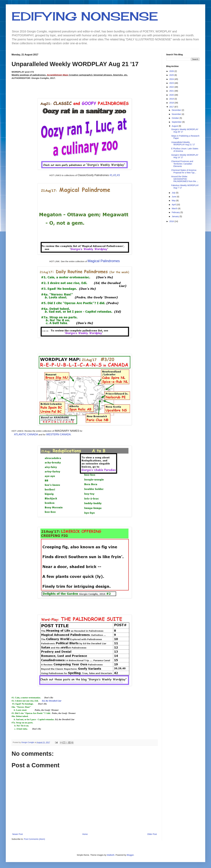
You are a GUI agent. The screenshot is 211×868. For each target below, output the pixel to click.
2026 (172, 71)
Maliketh (111, 855)
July (174, 193)
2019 (172, 99)
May (174, 201)
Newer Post (17, 834)
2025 (172, 75)
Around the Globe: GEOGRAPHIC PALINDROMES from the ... (185, 179)
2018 (172, 103)
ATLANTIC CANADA (26, 434)
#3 (118, 175)
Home (85, 834)
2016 (172, 221)
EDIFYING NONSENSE (85, 16)
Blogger (130, 855)
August (175, 126)
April (174, 205)
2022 (172, 87)
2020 (172, 95)
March (175, 208)
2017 (172, 107)
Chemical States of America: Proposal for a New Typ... (184, 171)
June (174, 197)
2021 (172, 91)
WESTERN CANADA (58, 434)
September (177, 122)
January (176, 216)
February (176, 212)
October (176, 118)
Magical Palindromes (104, 261)
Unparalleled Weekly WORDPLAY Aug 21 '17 (183, 143)
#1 (111, 175)
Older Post (152, 834)
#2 (115, 175)
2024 (172, 79)
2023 (172, 83)
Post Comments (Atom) (34, 839)
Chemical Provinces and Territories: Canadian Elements (182, 164)
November (177, 114)
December (177, 110)
